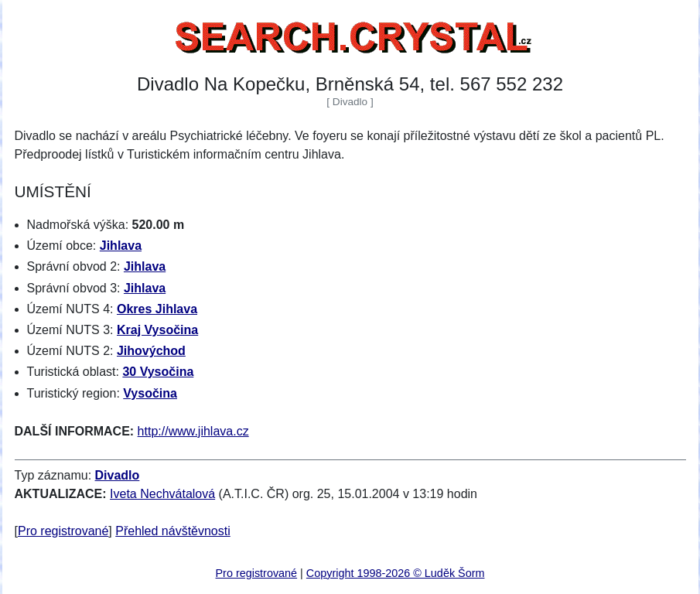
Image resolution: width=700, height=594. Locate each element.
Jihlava (121, 246)
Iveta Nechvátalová (162, 494)
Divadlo (118, 475)
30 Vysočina (158, 372)
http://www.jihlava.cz (193, 431)
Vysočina (150, 393)
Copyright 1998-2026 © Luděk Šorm (396, 573)
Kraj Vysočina (157, 330)
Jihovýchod (151, 351)
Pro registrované (63, 531)
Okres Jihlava (157, 309)
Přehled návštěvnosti (173, 531)
